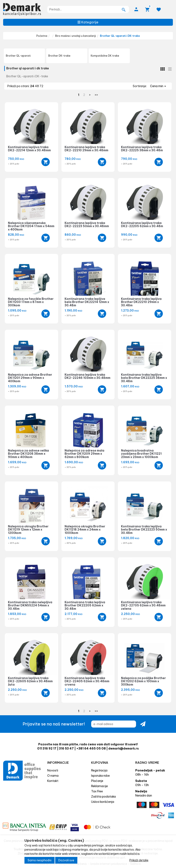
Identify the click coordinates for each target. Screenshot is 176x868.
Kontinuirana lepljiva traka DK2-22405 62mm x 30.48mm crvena (87, 681)
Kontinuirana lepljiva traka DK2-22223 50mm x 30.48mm (87, 225)
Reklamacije (99, 786)
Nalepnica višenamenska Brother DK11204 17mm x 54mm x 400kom (31, 226)
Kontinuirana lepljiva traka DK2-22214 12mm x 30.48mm (29, 149)
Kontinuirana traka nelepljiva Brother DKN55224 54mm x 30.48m (30, 605)
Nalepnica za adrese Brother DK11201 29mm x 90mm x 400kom (30, 378)
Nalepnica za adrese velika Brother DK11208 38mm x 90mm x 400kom (28, 454)
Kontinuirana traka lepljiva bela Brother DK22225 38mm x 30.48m (144, 378)
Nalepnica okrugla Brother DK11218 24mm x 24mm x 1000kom (85, 530)
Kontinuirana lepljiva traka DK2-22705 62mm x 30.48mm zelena (143, 605)
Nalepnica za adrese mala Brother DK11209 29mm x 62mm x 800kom (84, 454)
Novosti (53, 770)
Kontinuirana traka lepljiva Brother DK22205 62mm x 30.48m (85, 605)
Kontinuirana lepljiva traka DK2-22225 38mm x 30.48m (142, 149)
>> (96, 95)
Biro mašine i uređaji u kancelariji (76, 36)
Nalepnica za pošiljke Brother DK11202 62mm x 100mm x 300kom (143, 681)
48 (37, 86)
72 (41, 86)
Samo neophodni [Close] (40, 860)
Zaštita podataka (103, 797)
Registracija (99, 770)
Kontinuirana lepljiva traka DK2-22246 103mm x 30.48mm (87, 376)
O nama (53, 776)
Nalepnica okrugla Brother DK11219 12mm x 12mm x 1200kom (28, 530)
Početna (42, 36)
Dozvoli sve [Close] (66, 860)
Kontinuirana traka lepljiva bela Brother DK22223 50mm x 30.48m (144, 530)
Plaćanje (97, 781)
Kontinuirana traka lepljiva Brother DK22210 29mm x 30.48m (141, 302)
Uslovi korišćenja (103, 802)
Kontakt (53, 781)
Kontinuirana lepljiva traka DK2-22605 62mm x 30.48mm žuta (30, 681)
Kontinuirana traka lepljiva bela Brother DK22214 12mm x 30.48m (87, 302)
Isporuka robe (100, 776)
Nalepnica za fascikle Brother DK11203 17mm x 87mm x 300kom (31, 302)
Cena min (158, 86)
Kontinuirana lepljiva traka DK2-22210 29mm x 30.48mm (86, 149)
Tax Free (97, 791)
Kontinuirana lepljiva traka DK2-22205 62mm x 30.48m (142, 225)
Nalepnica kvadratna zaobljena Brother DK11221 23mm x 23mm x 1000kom (141, 454)
